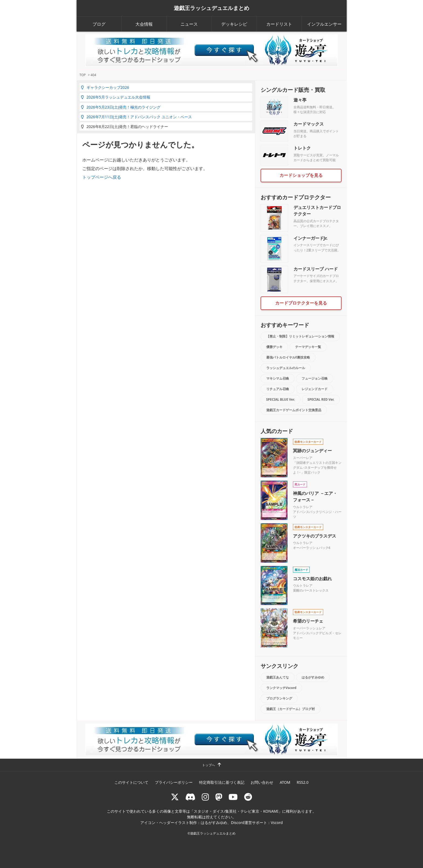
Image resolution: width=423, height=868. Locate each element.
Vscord (277, 823)
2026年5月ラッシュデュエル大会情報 (116, 97)
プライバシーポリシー (174, 782)
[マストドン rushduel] (219, 797)
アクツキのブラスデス (315, 536)
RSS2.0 (303, 782)
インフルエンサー (324, 24)
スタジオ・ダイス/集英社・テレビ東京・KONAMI (236, 811)
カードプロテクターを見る (301, 303)
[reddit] (248, 797)
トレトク (302, 148)
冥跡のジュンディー (312, 451)
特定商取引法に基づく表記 (222, 782)
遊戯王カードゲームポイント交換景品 (294, 410)
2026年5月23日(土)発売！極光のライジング (121, 107)
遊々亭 (300, 100)
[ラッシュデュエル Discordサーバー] (190, 797)
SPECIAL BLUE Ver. (281, 399)
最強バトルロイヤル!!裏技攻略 (288, 357)
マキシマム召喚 (278, 378)
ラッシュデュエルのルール (286, 368)
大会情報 (144, 24)
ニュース (189, 24)
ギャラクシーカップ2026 (105, 87)
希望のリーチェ (308, 621)
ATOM (285, 782)
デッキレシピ (234, 24)
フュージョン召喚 (315, 378)
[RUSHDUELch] (233, 797)
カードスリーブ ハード (316, 269)
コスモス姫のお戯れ (312, 579)
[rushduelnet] (205, 797)
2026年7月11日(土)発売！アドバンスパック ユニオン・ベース (136, 117)
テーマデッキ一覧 (308, 347)
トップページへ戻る (102, 177)
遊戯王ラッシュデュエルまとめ (211, 8)
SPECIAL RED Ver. (321, 399)
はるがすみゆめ (313, 677)
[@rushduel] (175, 797)
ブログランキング (279, 698)
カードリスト (279, 24)
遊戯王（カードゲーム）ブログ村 (291, 709)
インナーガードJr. (311, 238)
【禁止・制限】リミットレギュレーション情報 (300, 336)
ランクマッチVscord (281, 688)
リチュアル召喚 (278, 389)
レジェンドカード (315, 389)
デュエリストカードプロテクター (317, 211)
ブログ (99, 24)
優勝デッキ (274, 347)
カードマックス (309, 124)
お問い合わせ (262, 782)
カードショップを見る (301, 175)
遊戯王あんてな (278, 677)
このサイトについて (131, 782)
